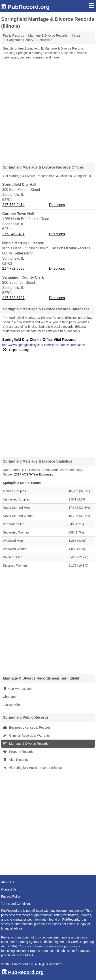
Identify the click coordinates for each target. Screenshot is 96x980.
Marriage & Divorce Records (26, 744)
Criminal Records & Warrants (26, 736)
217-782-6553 (13, 268)
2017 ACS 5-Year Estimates (33, 474)
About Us (8, 882)
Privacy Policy (11, 897)
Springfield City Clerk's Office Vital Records (39, 340)
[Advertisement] (48, 110)
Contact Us (9, 889)
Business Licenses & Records (27, 728)
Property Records (18, 752)
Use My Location (17, 689)
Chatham (9, 697)
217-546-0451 (13, 234)
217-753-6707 (13, 298)
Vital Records (15, 760)
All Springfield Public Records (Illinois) (32, 768)
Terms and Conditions (16, 904)
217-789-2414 (13, 205)
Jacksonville (11, 705)
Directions (57, 205)
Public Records (13, 35)
